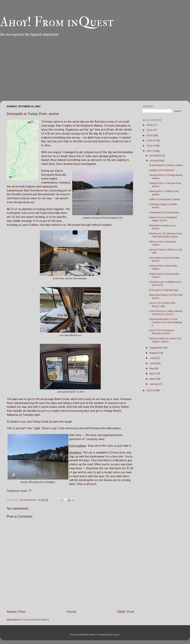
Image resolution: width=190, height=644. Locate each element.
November (156, 155)
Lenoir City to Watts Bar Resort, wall (162, 304)
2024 (150, 135)
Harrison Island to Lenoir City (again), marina (165, 340)
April (152, 373)
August (154, 353)
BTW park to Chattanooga (164, 290)
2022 (150, 146)
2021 (150, 151)
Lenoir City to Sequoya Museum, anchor (161, 332)
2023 (150, 140)
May (152, 368)
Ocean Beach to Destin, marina (166, 165)
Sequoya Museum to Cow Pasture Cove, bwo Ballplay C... (166, 322)
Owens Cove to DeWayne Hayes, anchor (163, 219)
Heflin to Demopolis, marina (164, 199)
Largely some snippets (162, 170)
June (153, 363)
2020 (150, 390)
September (156, 348)
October (154, 161)
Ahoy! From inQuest (57, 22)
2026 (150, 125)
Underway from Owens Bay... (165, 212)
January (154, 384)
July (152, 358)
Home (71, 612)
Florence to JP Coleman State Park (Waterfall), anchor (166, 235)
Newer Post (16, 612)
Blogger (115, 635)
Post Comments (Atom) (36, 620)
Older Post (125, 612)
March (153, 379)
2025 (150, 130)
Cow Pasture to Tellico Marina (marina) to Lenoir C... (166, 313)
